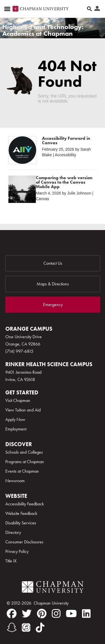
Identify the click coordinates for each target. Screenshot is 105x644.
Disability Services (21, 523)
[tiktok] (40, 628)
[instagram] (56, 614)
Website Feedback (21, 513)
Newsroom (15, 481)
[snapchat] (12, 628)
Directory (13, 532)
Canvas (42, 199)
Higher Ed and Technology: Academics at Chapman (43, 30)
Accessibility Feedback (25, 504)
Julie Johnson (79, 193)
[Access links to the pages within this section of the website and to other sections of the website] (8, 9)
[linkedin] (86, 614)
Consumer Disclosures (24, 542)
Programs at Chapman (25, 462)
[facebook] (12, 614)
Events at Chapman (22, 471)
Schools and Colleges (24, 452)
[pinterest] (42, 614)
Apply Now (15, 419)
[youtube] (71, 614)
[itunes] (26, 628)
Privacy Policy (17, 551)
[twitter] (27, 614)
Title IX (11, 561)
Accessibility (66, 155)
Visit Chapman (18, 400)
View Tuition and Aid (23, 410)
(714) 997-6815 (19, 351)
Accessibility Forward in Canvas (66, 140)
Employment (16, 429)
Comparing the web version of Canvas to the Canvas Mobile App (64, 182)
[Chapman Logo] (53, 588)
